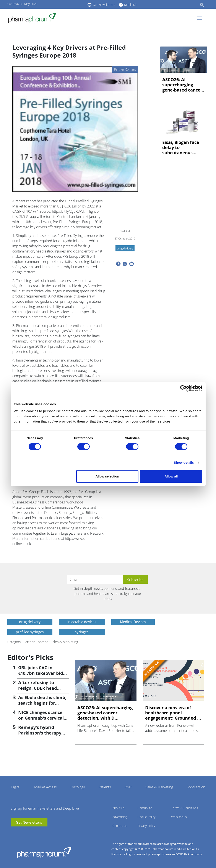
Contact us (120, 826)
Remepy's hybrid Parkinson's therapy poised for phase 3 (40, 733)
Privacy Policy (146, 826)
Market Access (45, 787)
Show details (184, 462)
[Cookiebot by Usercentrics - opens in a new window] (183, 388)
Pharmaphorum (44, 852)
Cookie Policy (146, 817)
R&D (128, 787)
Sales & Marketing (159, 787)
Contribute (145, 808)
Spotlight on (196, 787)
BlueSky (72, 4)
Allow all (171, 476)
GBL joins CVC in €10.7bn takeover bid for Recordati (41, 673)
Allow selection (107, 476)
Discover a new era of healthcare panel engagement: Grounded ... (173, 713)
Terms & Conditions (185, 808)
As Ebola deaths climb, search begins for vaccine (42, 703)
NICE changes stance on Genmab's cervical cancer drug (41, 718)
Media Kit (130, 5)
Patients (105, 787)
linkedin (66, 4)
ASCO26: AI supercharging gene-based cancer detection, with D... (183, 85)
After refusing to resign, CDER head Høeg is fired (38, 688)
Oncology (78, 787)
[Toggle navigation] (201, 18)
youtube (59, 4)
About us (119, 808)
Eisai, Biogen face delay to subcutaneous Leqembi (181, 148)
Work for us (179, 817)
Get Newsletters (104, 5)
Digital (16, 787)
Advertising (120, 817)
